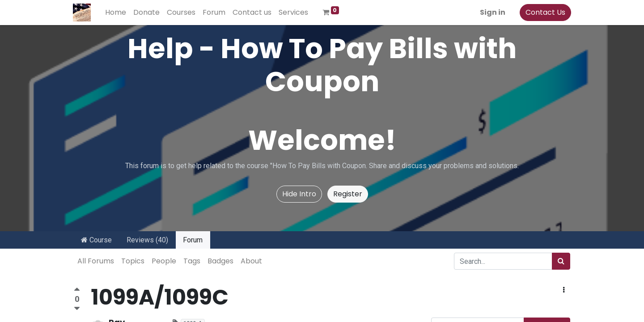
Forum (193, 240)
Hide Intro (299, 194)
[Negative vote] (77, 309)
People (164, 261)
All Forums (96, 261)
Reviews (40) (147, 240)
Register (348, 194)
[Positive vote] (77, 290)
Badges (220, 261)
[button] (564, 290)
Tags (192, 261)
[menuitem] (117, 13)
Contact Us (544, 12)
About (251, 261)
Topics (133, 261)
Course (96, 240)
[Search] (561, 261)
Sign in (492, 12)
